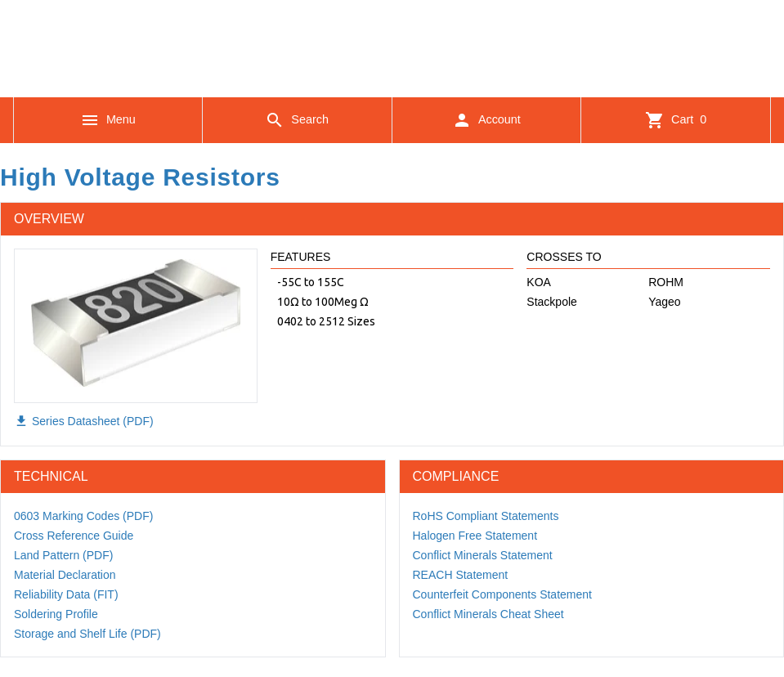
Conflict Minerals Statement (483, 555)
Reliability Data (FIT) (66, 594)
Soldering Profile (56, 614)
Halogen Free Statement (475, 536)
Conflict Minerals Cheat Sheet (488, 614)
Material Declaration (65, 575)
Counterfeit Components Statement (502, 594)
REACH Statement (461, 575)
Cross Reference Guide (74, 536)
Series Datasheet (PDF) (84, 421)
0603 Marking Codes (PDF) (83, 516)
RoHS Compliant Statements (486, 516)
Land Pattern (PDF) (63, 555)
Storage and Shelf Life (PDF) (87, 634)
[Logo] (392, 74)
